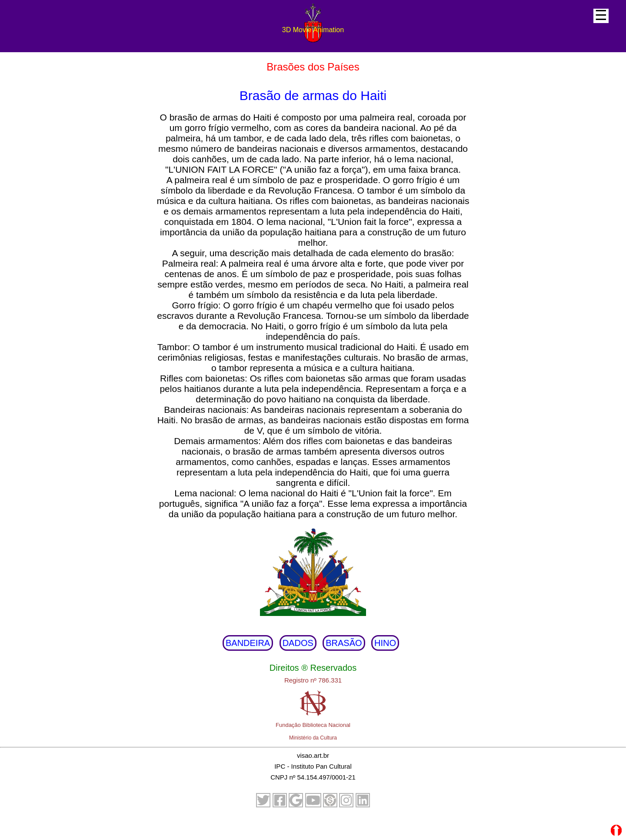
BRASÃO (344, 643)
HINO (385, 643)
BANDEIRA (248, 643)
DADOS (298, 643)
